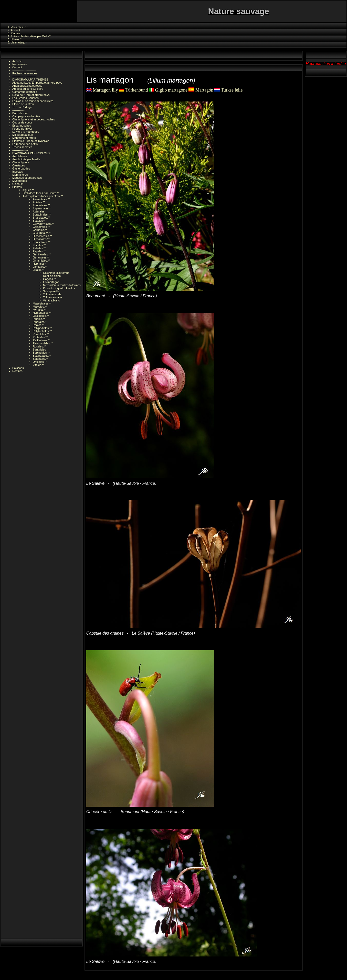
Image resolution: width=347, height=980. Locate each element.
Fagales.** (39, 251)
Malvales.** (40, 307)
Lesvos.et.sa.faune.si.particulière (33, 101)
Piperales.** (40, 322)
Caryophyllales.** (44, 224)
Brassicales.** (41, 218)
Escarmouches (22, 126)
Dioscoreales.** (42, 236)
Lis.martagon (51, 282)
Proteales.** (40, 337)
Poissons (18, 368)
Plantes (17, 187)
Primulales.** (41, 334)
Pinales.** (39, 319)
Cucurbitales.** (42, 233)
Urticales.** (40, 362)
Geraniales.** (41, 257)
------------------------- (24, 70)
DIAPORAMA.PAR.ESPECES (31, 153)
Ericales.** (39, 245)
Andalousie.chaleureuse (27, 86)
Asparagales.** (42, 208)
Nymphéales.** (42, 313)
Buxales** (39, 221)
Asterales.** (40, 211)
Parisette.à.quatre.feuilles (59, 288)
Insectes (18, 172)
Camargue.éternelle (25, 92)
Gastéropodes (21, 168)
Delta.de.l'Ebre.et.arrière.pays (31, 95)
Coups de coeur (22, 122)
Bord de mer (20, 113)
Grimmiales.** (41, 261)
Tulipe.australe (52, 294)
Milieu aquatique (23, 135)
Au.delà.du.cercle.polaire (28, 89)
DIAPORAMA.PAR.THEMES (30, 80)
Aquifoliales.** (41, 205)
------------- (18, 110)
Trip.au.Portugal (22, 107)
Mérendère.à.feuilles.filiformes (62, 285)
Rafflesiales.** (41, 340)
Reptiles (17, 371)
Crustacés (19, 165)
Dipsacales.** (41, 239)
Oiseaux (17, 184)
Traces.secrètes (22, 147)
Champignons (21, 162)
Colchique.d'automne (56, 273)
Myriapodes (20, 181)
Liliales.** (39, 270)
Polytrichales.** (42, 331)
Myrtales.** (40, 310)
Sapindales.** (41, 353)
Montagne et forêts (24, 138)
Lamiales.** (40, 267)
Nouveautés (20, 64)
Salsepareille (51, 291)
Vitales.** (38, 365)
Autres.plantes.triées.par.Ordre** (43, 196)
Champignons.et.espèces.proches (34, 119)
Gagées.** (49, 279)
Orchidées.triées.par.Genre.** (41, 193)
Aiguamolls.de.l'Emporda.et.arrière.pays (37, 83)
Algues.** (28, 190)
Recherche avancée (25, 73)
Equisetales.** (42, 242)
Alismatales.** (41, 199)
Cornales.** (40, 230)
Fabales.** (39, 248)
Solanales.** (40, 359)
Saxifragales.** (42, 356)
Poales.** (39, 325)
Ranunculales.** (43, 343)
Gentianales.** (42, 254)
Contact (17, 67)
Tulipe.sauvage (52, 297)
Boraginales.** (42, 215)
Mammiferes (20, 175)
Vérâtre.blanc (51, 300)
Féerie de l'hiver (22, 129)
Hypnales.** (40, 264)
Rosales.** (39, 346)
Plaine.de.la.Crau (23, 104)
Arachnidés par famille (26, 159)
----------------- (20, 150)
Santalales (39, 350)
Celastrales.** (41, 227)
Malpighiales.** (42, 303)
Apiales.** (39, 202)
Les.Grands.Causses (25, 98)
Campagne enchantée (26, 116)
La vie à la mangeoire (26, 132)
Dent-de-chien (52, 276)
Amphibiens (20, 156)
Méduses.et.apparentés (27, 178)
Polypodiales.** (42, 328)
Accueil (17, 61)
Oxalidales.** (41, 316)
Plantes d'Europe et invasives (31, 141)
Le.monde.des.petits (25, 144)
